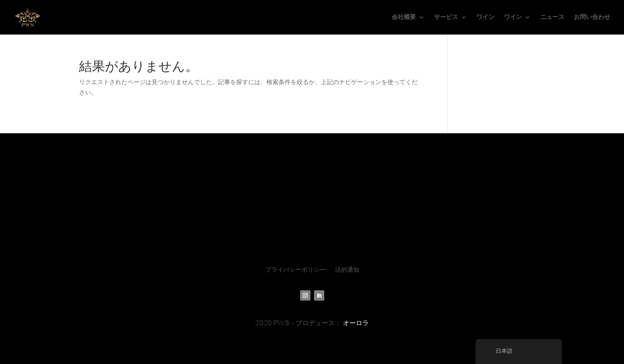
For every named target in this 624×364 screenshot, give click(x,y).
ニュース (552, 17)
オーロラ (356, 323)
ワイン (485, 17)
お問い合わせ (592, 17)
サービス (446, 17)
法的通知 (347, 270)
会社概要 (404, 17)
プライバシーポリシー (295, 270)
